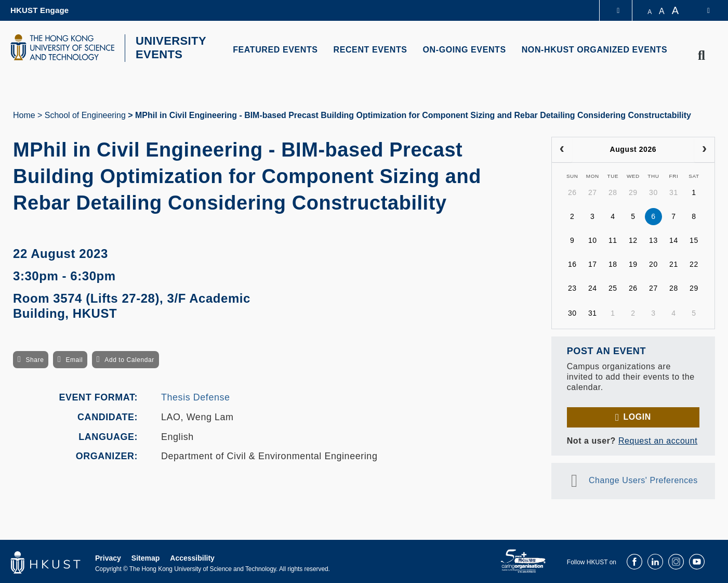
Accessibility (192, 556)
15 (694, 239)
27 (593, 191)
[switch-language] (702, 10)
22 (694, 263)
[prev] (562, 148)
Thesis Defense (196, 396)
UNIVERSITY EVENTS (168, 47)
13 (653, 239)
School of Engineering (85, 114)
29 (633, 191)
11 (613, 239)
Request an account (658, 439)
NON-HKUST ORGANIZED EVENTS (595, 50)
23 (572, 287)
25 (613, 287)
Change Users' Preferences (643, 479)
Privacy (108, 556)
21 (674, 263)
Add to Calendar (129, 359)
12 (633, 239)
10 (593, 239)
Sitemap (145, 556)
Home (24, 114)
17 (593, 263)
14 (674, 239)
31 (674, 191)
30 (653, 191)
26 (572, 191)
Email (74, 359)
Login (637, 415)
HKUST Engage (39, 10)
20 (653, 263)
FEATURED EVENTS (275, 50)
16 (572, 263)
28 (613, 191)
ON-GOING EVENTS (465, 50)
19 (633, 263)
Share (35, 359)
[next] (704, 148)
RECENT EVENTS (370, 50)
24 (593, 287)
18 (613, 263)
